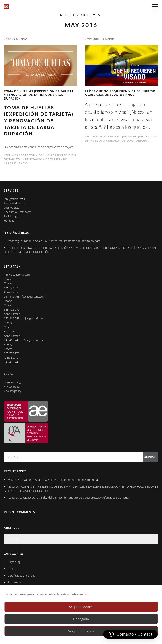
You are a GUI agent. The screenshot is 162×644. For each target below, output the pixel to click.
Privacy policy (12, 387)
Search (151, 457)
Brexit (11, 569)
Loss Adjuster (12, 208)
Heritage (9, 221)
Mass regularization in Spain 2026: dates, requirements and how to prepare (54, 241)
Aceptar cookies (81, 607)
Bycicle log (10, 216)
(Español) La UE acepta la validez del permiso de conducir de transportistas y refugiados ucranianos (69, 498)
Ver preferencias (81, 631)
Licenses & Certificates (18, 212)
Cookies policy (13, 391)
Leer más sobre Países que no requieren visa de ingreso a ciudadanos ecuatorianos (121, 138)
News (24, 39)
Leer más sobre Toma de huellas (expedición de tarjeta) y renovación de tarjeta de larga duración (40, 159)
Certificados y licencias (21, 576)
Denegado (81, 619)
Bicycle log (14, 562)
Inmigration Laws (14, 199)
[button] (130, 634)
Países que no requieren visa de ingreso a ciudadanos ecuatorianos (120, 93)
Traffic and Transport (17, 203)
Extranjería (108, 39)
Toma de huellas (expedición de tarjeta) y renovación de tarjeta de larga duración (39, 95)
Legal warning (12, 382)
